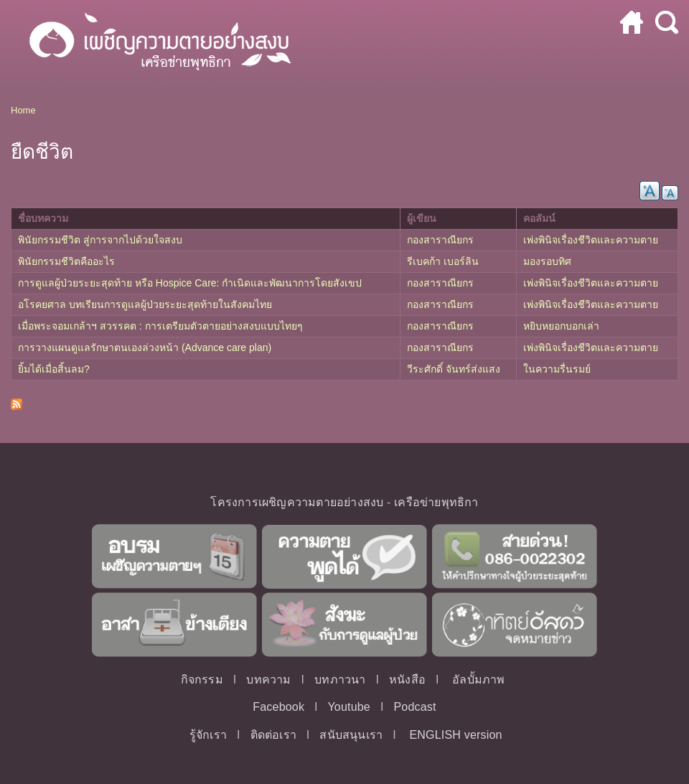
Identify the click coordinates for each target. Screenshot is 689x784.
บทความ (268, 680)
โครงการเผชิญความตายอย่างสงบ (297, 502)
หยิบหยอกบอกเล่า (561, 326)
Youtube (349, 707)
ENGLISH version (455, 735)
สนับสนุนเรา (351, 735)
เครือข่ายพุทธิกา (436, 502)
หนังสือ (407, 680)
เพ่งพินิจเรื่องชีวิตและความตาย (591, 240)
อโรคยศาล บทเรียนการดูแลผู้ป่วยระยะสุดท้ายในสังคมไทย (145, 304)
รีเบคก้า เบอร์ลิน (443, 261)
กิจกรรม (202, 680)
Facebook (278, 707)
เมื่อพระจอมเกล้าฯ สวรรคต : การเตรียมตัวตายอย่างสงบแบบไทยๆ (160, 326)
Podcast (414, 707)
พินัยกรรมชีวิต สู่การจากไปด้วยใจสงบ (100, 240)
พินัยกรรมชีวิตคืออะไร (66, 261)
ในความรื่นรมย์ (557, 369)
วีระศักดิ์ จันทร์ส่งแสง (454, 369)
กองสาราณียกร (440, 240)
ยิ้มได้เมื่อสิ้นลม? (54, 369)
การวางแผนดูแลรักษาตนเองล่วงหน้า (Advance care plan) (145, 347)
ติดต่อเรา (273, 735)
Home (23, 110)
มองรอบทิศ (547, 261)
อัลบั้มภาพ (478, 680)
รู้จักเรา (208, 735)
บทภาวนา (340, 680)
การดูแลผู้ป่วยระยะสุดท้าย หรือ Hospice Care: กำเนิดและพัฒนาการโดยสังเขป (190, 283)
